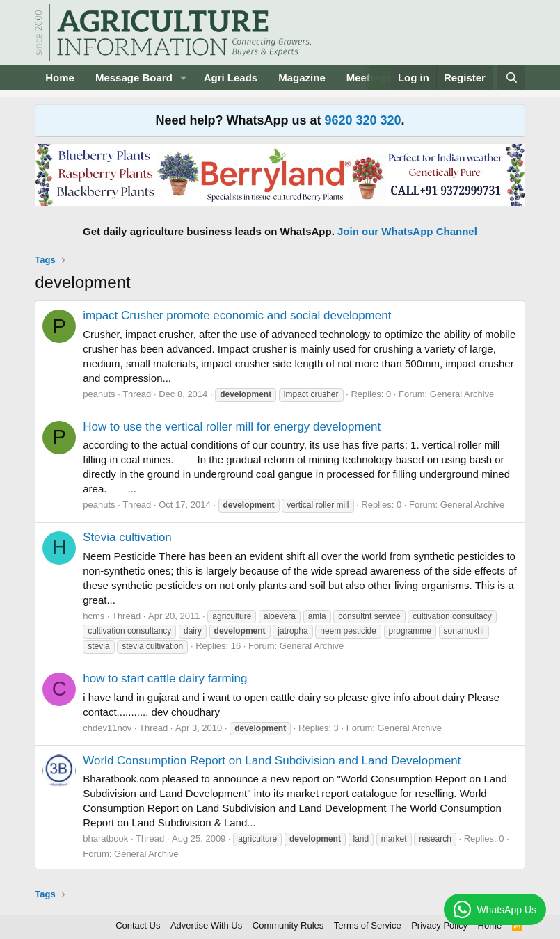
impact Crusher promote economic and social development (237, 315)
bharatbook (105, 838)
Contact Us (138, 925)
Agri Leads (231, 78)
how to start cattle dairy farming (165, 679)
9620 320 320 (362, 120)
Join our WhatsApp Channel (407, 231)
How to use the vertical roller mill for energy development (232, 427)
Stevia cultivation (127, 537)
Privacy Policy (439, 925)
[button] (184, 78)
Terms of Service (368, 925)
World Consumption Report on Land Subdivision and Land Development (272, 761)
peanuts (99, 394)
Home (60, 78)
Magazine (302, 78)
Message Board (134, 78)
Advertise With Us (206, 925)
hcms (94, 616)
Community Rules (288, 925)
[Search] (511, 78)
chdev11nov (107, 728)
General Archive (462, 394)
